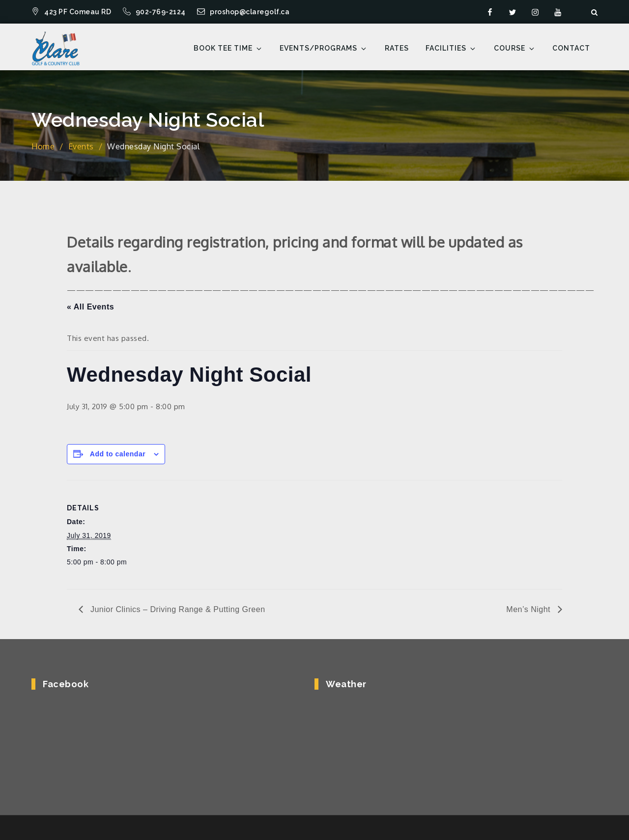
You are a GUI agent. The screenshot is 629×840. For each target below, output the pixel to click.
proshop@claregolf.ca (243, 12)
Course (515, 48)
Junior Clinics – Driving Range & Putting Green (177, 609)
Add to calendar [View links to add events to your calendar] (118, 454)
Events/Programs (324, 48)
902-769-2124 (155, 12)
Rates (397, 48)
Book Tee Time (228, 48)
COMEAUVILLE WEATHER (450, 739)
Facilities (451, 48)
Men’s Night (529, 609)
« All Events (90, 307)
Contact (571, 48)
